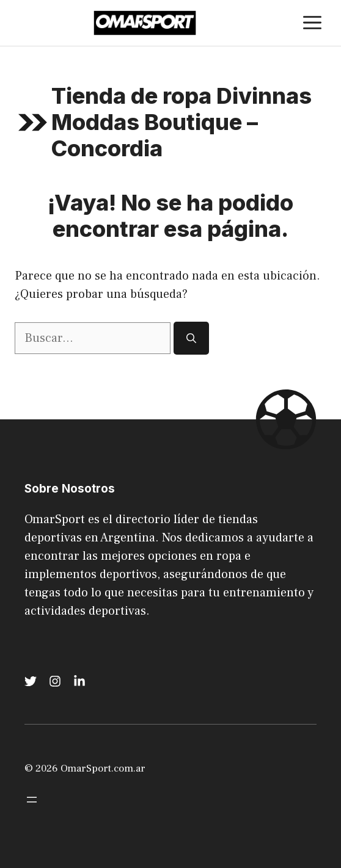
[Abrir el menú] (32, 800)
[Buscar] (191, 338)
